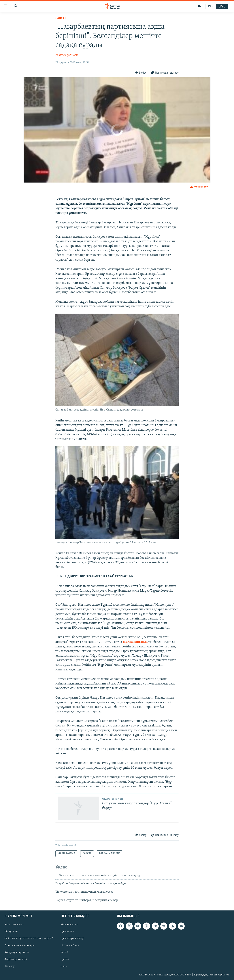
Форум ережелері (16, 959)
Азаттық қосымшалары (19, 946)
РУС (211, 6)
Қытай (65, 959)
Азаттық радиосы (67, 55)
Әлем (64, 966)
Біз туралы (11, 932)
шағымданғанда (135, 642)
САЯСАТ (61, 18)
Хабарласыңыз (14, 925)
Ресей (64, 952)
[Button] (141, 73)
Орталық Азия (70, 946)
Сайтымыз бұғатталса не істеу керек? (29, 939)
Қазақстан (67, 932)
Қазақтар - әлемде (72, 939)
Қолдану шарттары (17, 952)
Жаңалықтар (69, 925)
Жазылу (10, 966)
